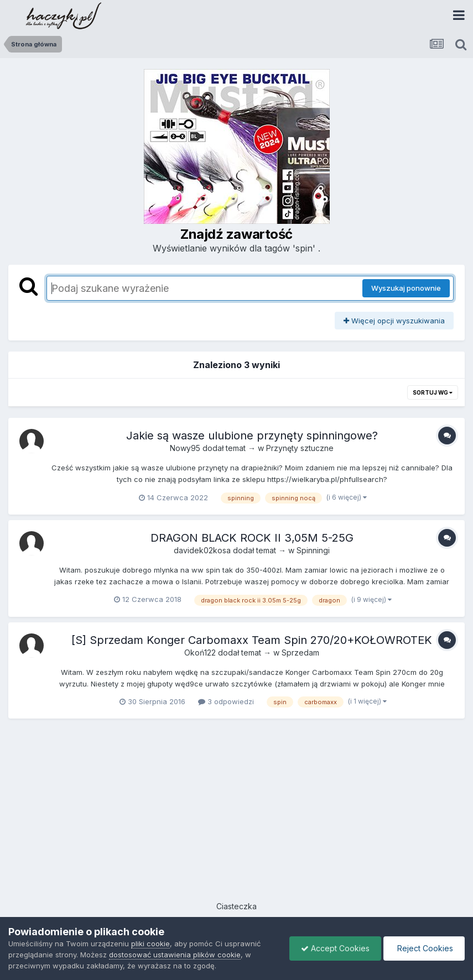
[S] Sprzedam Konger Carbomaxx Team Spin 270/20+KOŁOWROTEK (252, 640)
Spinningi (313, 550)
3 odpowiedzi (226, 701)
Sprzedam (300, 653)
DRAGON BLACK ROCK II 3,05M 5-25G (252, 538)
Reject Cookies (424, 948)
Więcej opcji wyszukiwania (394, 321)
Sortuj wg (433, 392)
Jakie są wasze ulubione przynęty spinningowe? (252, 436)
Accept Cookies (335, 948)
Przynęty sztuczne (300, 448)
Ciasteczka (236, 906)
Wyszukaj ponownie (406, 288)
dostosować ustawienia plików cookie (175, 955)
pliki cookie (150, 944)
